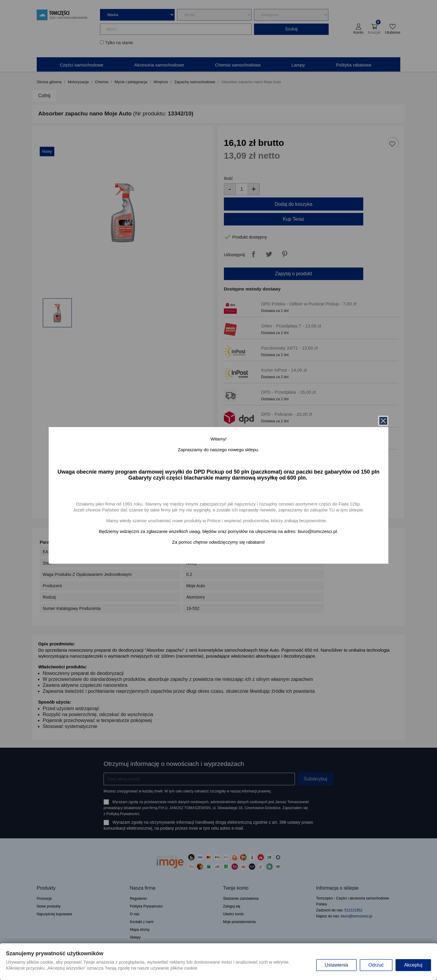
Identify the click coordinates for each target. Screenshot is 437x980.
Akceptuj (413, 965)
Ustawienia (336, 965)
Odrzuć (376, 965)
